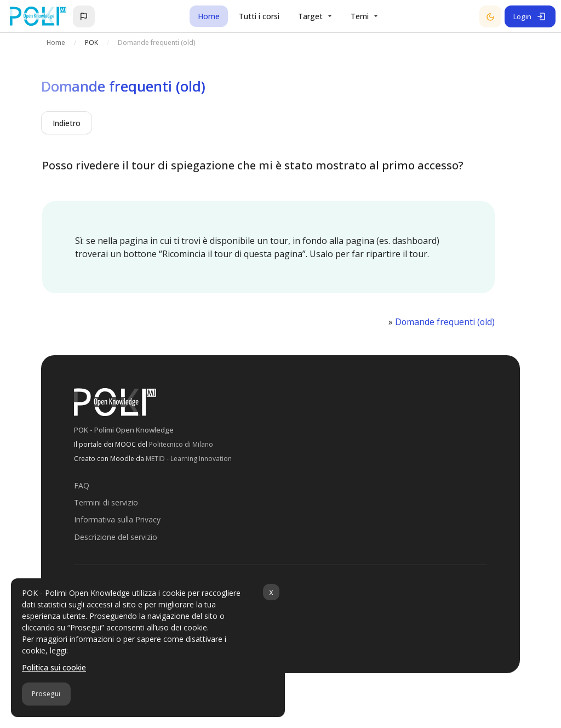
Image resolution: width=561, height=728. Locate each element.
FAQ (82, 485)
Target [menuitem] (310, 16)
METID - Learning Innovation (189, 458)
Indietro (67, 123)
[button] (84, 16)
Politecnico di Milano (181, 444)
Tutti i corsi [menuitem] (259, 16)
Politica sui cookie (54, 667)
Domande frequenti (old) (444, 322)
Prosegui (46, 694)
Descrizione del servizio (116, 536)
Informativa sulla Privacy (117, 519)
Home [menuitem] (209, 16)
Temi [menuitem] (360, 16)
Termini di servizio (106, 502)
